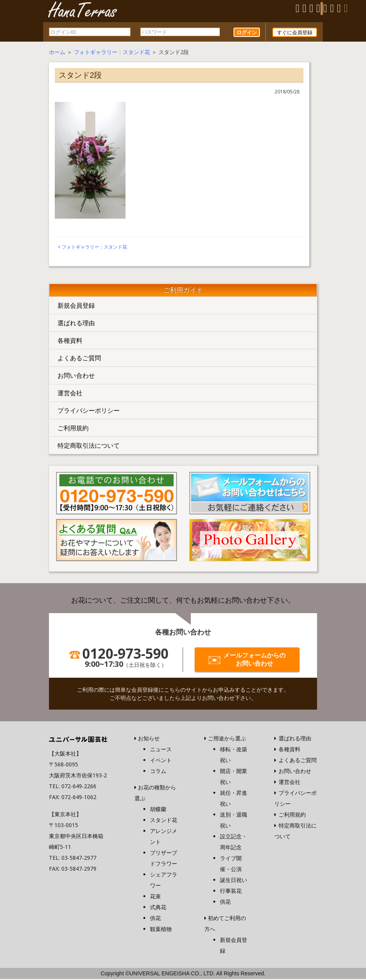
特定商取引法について (89, 447)
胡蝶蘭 (158, 810)
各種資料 (70, 342)
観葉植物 (161, 930)
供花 (155, 919)
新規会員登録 (76, 307)
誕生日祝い (234, 881)
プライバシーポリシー (89, 412)
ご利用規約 (73, 429)
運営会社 (70, 394)
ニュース (161, 750)
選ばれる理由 (76, 324)
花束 (155, 897)
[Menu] (322, 9)
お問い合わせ (76, 377)
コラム (158, 772)
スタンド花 (164, 821)
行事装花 (231, 892)
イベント (161, 761)
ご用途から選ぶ (227, 739)
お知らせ (149, 739)
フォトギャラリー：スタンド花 (112, 53)
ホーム (57, 53)
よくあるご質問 (79, 359)
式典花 (158, 908)
